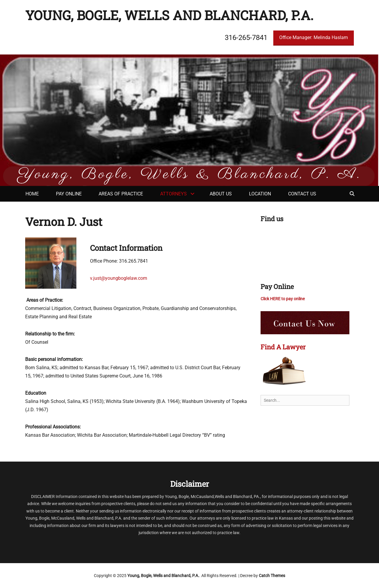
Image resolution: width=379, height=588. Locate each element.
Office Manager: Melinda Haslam (314, 37)
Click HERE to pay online (283, 299)
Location (260, 194)
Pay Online (69, 194)
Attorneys (174, 194)
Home (32, 194)
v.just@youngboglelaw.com (119, 278)
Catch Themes (272, 576)
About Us (221, 194)
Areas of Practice (121, 194)
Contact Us (302, 194)
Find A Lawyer (283, 347)
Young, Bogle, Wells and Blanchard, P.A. (169, 15)
